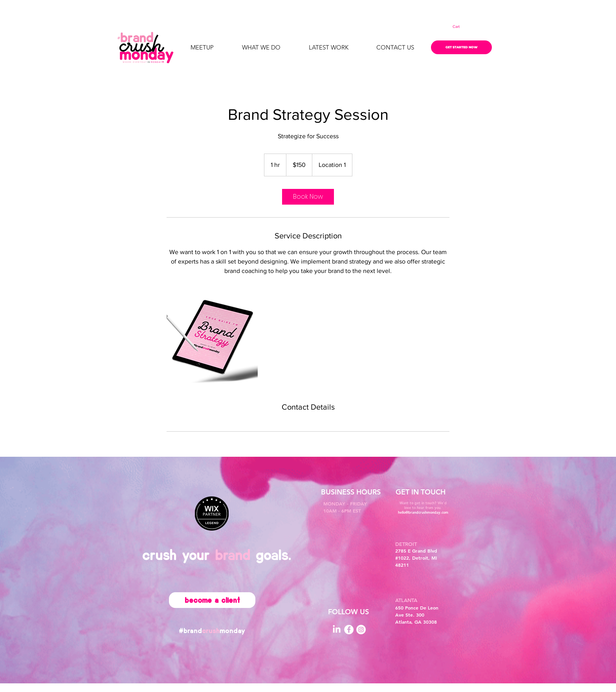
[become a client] (212, 600)
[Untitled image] (212, 339)
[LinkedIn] (337, 630)
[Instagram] (361, 630)
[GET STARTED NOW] (461, 47)
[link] (308, 197)
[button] (461, 27)
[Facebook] (349, 630)
